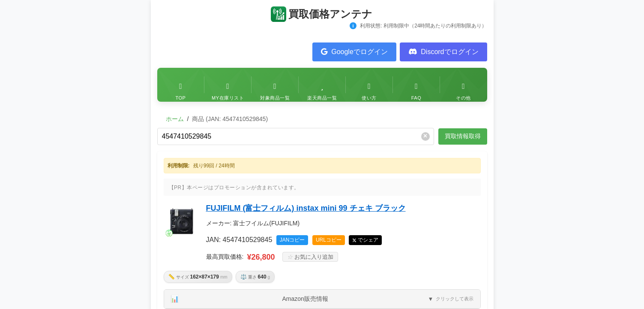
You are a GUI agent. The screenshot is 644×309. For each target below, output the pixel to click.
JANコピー (292, 240)
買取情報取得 (463, 136)
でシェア (368, 240)
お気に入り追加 (310, 257)
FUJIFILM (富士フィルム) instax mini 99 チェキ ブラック (306, 208)
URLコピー (329, 240)
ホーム (175, 119)
